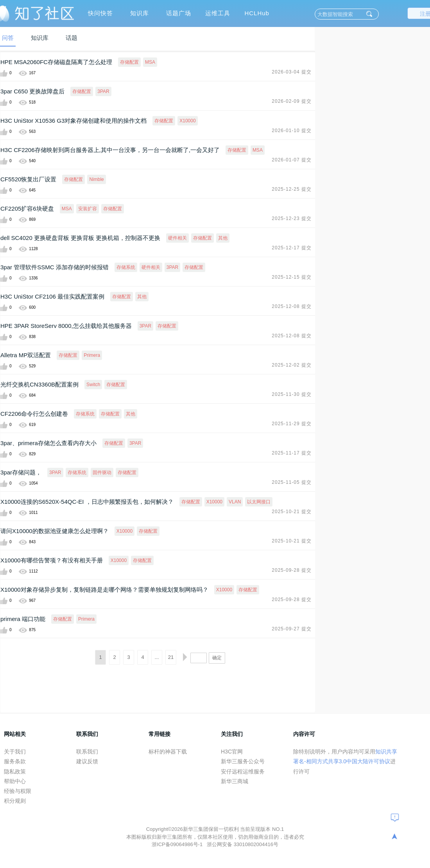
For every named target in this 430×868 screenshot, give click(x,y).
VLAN (235, 502)
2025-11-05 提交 (292, 482)
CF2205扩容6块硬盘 (27, 208)
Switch (93, 385)
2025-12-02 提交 (292, 365)
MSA (150, 62)
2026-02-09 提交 (292, 101)
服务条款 (15, 761)
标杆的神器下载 (168, 752)
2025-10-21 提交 (292, 512)
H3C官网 (232, 752)
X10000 (187, 121)
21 (171, 657)
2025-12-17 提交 (292, 248)
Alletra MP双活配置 (26, 355)
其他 (223, 238)
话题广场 (179, 13)
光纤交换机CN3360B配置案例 (39, 384)
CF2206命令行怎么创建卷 (34, 414)
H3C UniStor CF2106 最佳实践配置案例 (52, 296)
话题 (72, 38)
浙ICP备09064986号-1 (178, 844)
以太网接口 (259, 502)
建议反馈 (87, 761)
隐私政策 (15, 771)
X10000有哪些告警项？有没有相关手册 (52, 560)
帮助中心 (15, 781)
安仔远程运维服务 (243, 771)
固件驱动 (102, 472)
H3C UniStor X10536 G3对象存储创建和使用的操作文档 (73, 121)
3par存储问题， (21, 472)
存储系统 (126, 267)
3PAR (103, 91)
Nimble (96, 179)
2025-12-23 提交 (292, 218)
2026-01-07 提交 (292, 160)
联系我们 (87, 752)
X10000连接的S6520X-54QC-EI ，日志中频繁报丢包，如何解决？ (87, 502)
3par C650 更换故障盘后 (32, 91)
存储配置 (129, 62)
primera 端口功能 (23, 619)
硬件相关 (177, 238)
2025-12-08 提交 (292, 306)
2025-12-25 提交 (292, 189)
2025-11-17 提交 (292, 453)
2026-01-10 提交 (292, 131)
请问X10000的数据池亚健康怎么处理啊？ (55, 531)
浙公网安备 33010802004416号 (243, 844)
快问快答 (100, 13)
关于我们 (15, 752)
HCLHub (257, 13)
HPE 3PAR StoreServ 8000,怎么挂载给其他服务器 (66, 326)
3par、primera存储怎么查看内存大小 (48, 443)
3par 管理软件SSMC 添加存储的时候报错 (55, 267)
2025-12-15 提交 (292, 277)
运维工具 (218, 13)
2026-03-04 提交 (292, 72)
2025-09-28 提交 (292, 570)
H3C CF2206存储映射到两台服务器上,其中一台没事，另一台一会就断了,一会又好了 (110, 150)
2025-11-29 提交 (292, 424)
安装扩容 (88, 209)
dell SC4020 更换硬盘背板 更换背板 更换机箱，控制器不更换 (80, 238)
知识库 (140, 13)
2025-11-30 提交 (292, 394)
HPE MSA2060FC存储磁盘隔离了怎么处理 (56, 62)
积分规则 (15, 801)
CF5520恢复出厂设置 (28, 179)
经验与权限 (18, 791)
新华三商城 (235, 781)
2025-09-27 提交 (292, 629)
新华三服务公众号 (243, 761)
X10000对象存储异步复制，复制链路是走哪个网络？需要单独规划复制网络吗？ (104, 590)
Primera (92, 355)
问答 (8, 38)
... (157, 657)
